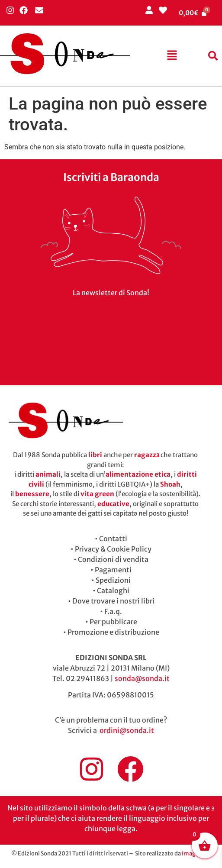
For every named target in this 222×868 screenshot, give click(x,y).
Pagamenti (113, 570)
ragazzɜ (147, 455)
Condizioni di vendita (113, 559)
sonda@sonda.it (142, 678)
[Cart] (193, 13)
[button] (172, 56)
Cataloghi (113, 590)
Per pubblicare (113, 622)
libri (95, 455)
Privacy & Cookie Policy (113, 549)
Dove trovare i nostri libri (113, 601)
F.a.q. (113, 611)
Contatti (113, 539)
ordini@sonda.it (127, 730)
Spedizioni (113, 580)
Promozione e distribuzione (113, 632)
